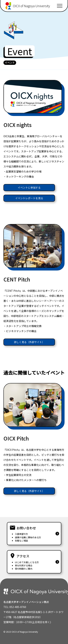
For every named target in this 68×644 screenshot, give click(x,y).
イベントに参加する (29, 187)
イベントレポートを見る (29, 198)
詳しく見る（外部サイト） (29, 342)
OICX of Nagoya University (31, 6)
